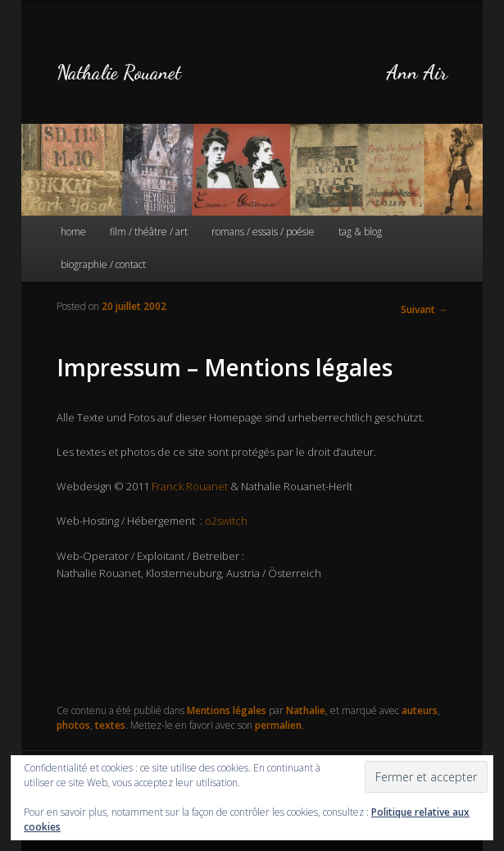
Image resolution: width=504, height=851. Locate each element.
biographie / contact (103, 264)
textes (110, 725)
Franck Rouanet (190, 486)
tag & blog (360, 232)
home (73, 232)
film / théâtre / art (149, 232)
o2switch (226, 521)
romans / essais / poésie (263, 232)
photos (73, 725)
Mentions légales (227, 710)
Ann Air (417, 73)
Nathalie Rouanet (119, 73)
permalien (278, 725)
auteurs (420, 710)
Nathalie (306, 710)
